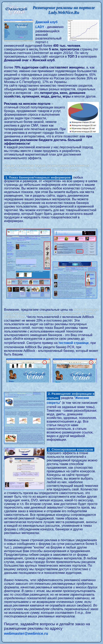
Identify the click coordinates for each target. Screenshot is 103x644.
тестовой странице (74, 343)
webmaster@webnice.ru (26, 633)
